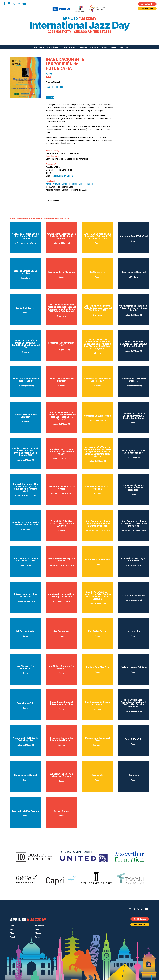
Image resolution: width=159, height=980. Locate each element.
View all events (55, 201)
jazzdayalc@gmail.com (63, 176)
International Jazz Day (80, 25)
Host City (123, 47)
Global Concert (68, 47)
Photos (13, 933)
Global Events (38, 47)
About (104, 47)
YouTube (24, 4)
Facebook (4, 4)
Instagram (9, 4)
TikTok (19, 4)
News (113, 47)
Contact (38, 937)
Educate (94, 47)
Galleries (83, 47)
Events (13, 926)
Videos (37, 929)
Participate (53, 47)
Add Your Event (147, 8)
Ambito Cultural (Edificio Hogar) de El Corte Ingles (69, 184)
